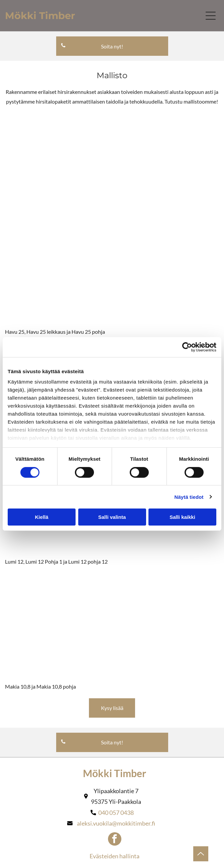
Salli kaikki (182, 517)
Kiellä (41, 517)
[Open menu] (211, 16)
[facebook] (115, 840)
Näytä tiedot (189, 497)
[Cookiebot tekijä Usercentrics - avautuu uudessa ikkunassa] (187, 347)
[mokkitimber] (59, 168)
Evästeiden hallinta (115, 856)
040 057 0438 (116, 813)
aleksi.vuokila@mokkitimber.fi (116, 823)
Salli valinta (112, 517)
